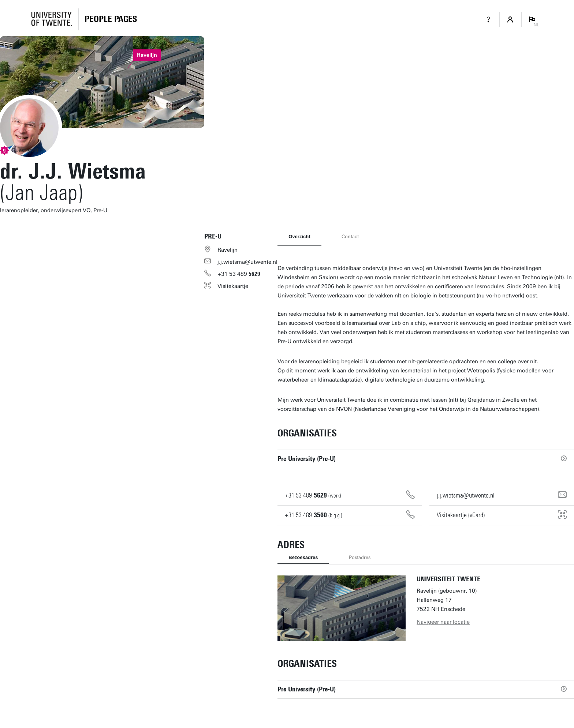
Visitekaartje (233, 286)
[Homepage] (111, 19)
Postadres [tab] (360, 557)
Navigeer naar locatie (443, 622)
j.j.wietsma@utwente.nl (247, 262)
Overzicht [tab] (299, 237)
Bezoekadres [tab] (303, 557)
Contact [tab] (350, 237)
